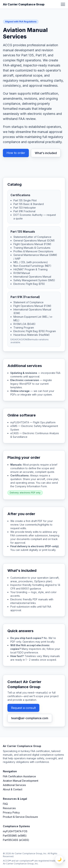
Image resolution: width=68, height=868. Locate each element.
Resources (9, 808)
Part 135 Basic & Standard (29, 204)
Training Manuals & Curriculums (32, 248)
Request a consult (23, 708)
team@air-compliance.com (30, 718)
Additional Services (14, 785)
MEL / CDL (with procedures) (31, 262)
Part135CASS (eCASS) (16, 840)
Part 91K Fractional (24, 211)
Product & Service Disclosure (20, 817)
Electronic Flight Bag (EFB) (29, 284)
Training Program (24, 328)
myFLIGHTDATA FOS (15, 831)
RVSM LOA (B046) (24, 324)
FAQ (5, 804)
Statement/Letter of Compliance (32, 237)
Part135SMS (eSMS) (15, 836)
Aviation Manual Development (21, 781)
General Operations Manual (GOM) (34, 240)
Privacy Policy (11, 812)
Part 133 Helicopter (25, 208)
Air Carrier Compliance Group (24, 4)
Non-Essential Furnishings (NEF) (32, 266)
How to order (16, 153)
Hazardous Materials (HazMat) (32, 335)
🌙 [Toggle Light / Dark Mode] (59, 859)
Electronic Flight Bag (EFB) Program (35, 331)
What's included (46, 153)
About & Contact (13, 789)
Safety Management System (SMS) (34, 280)
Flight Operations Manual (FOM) (32, 306)
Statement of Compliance (28, 302)
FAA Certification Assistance (19, 776)
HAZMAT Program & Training (30, 269)
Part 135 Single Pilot (25, 200)
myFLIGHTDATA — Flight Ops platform (33, 422)
